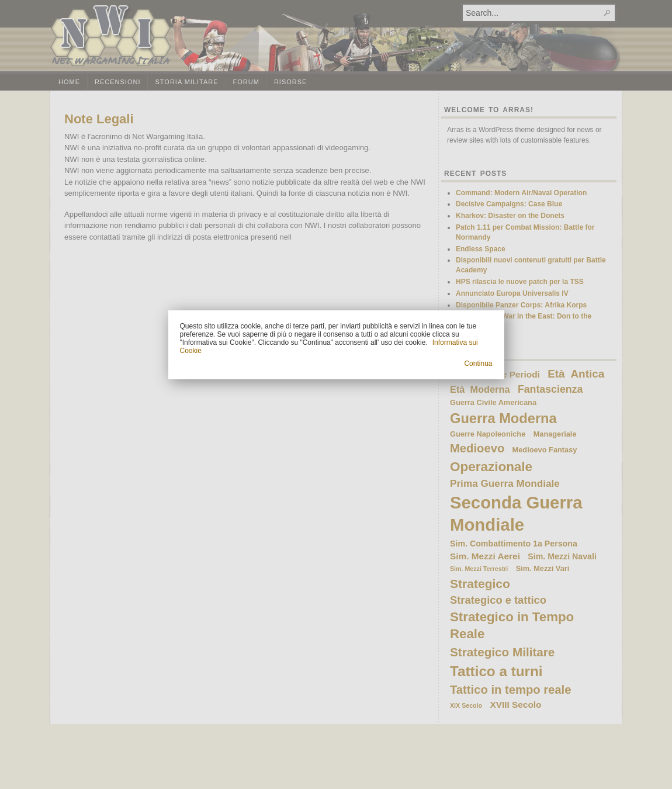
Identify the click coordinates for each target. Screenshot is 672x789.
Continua (478, 364)
